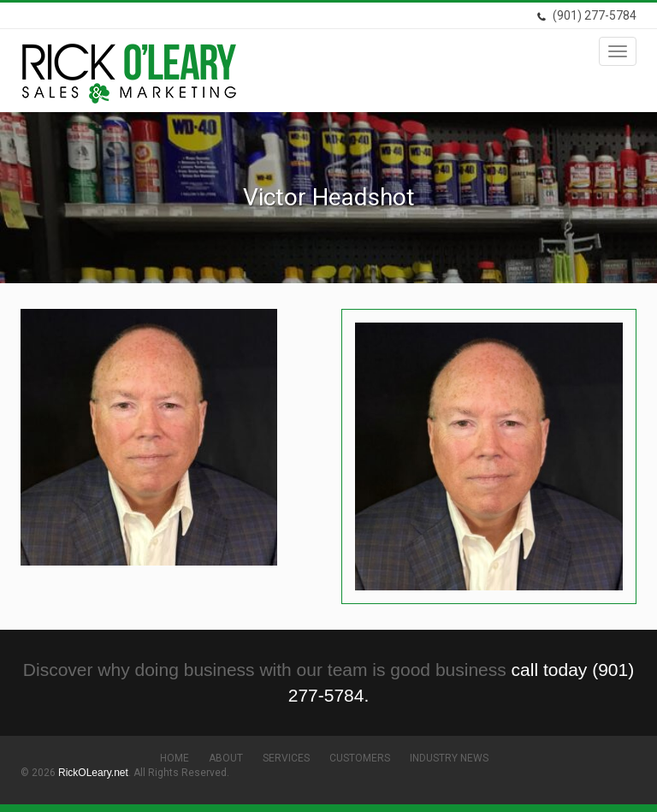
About (226, 758)
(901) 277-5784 (586, 15)
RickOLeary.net (93, 773)
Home (175, 758)
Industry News (449, 758)
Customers (360, 758)
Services (286, 758)
